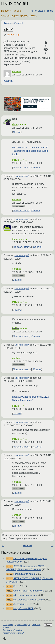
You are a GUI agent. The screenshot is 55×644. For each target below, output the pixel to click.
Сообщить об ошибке (13, 630)
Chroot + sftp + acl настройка (29, 591)
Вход (50, 11)
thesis (15, 239)
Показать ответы (22, 247)
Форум (15, 16)
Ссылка (8, 81)
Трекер (24, 16)
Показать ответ (21, 168)
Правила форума (23, 625)
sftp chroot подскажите (26, 595)
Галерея (17, 11)
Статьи (5, 16)
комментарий (22, 176)
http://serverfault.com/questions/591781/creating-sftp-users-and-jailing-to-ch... (31, 151)
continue (17, 71)
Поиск (33, 16)
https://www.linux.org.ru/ (13, 633)
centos (11, 35)
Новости (6, 11)
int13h (16, 160)
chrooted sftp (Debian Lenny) (28, 600)
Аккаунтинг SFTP (23, 604)
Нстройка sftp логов (24, 574)
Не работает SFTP (23, 608)
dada (15, 124)
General (19, 23)
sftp (18, 35)
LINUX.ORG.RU (15, 4)
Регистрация (37, 11)
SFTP (8, 29)
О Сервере (8, 625)
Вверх (48, 625)
